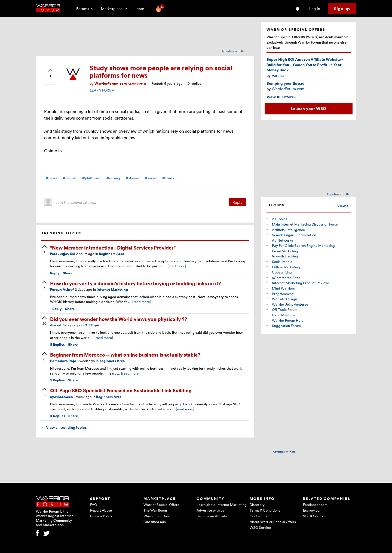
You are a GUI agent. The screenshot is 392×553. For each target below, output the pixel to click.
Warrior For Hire (156, 516)
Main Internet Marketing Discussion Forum (306, 224)
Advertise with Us (233, 51)
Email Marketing (285, 251)
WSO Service (260, 527)
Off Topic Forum (285, 309)
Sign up (342, 9)
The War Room (155, 510)
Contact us (258, 516)
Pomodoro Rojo (63, 361)
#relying (113, 178)
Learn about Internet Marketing (222, 505)
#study (168, 178)
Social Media (282, 262)
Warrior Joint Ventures (290, 304)
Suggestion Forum (286, 326)
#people (70, 178)
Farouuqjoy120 (62, 254)
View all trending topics (64, 427)
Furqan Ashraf (62, 289)
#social (151, 178)
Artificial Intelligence (288, 230)
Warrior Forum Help (288, 320)
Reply (237, 202)
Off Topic (92, 325)
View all (344, 206)
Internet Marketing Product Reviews (301, 283)
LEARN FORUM (102, 90)
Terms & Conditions (265, 510)
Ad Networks (282, 240)
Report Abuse (101, 510)
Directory (257, 505)
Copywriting (282, 272)
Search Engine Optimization (294, 235)
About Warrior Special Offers (273, 522)
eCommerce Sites (286, 278)
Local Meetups (284, 315)
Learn (141, 9)
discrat (56, 325)
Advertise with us (210, 510)
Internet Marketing (112, 289)
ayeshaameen (62, 397)
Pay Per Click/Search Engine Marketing (303, 245)
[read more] (177, 266)
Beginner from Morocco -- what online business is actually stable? (125, 355)
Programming (283, 294)
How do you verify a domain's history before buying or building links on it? (136, 283)
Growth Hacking (285, 256)
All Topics (280, 219)
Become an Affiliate (212, 516)
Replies (57, 344)
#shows (132, 178)
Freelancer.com (315, 505)
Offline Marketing (286, 267)
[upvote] (50, 74)
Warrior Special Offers (161, 505)
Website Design (284, 299)
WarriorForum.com (111, 83)
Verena (278, 75)
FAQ (94, 505)
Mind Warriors (283, 288)
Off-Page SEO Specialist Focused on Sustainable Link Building (121, 390)
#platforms (91, 178)
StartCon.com (314, 516)
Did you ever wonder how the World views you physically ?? (119, 319)
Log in (315, 9)
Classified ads (155, 522)
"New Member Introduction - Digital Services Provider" (113, 247)
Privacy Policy (101, 516)
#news (51, 178)
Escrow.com (313, 510)
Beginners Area (111, 254)
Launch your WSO (309, 108)
